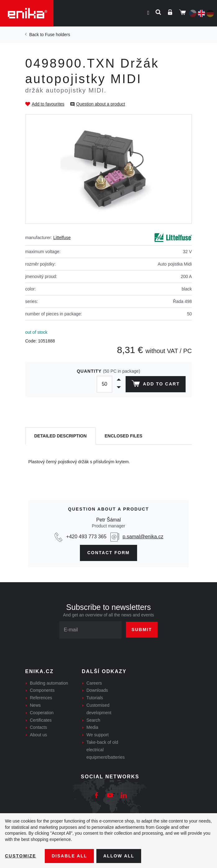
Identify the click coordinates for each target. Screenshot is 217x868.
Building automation (49, 683)
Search (93, 720)
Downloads (97, 690)
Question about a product (101, 104)
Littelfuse (62, 238)
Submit (142, 630)
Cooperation (42, 713)
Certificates (41, 720)
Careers (94, 683)
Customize (21, 856)
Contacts (38, 727)
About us (38, 735)
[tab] (60, 436)
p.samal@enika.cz (143, 537)
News (35, 705)
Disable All (69, 856)
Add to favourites (48, 104)
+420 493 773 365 (86, 537)
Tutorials (95, 698)
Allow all (119, 856)
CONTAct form (109, 553)
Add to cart (156, 385)
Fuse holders (57, 35)
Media (92, 727)
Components (42, 690)
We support (97, 735)
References (41, 698)
